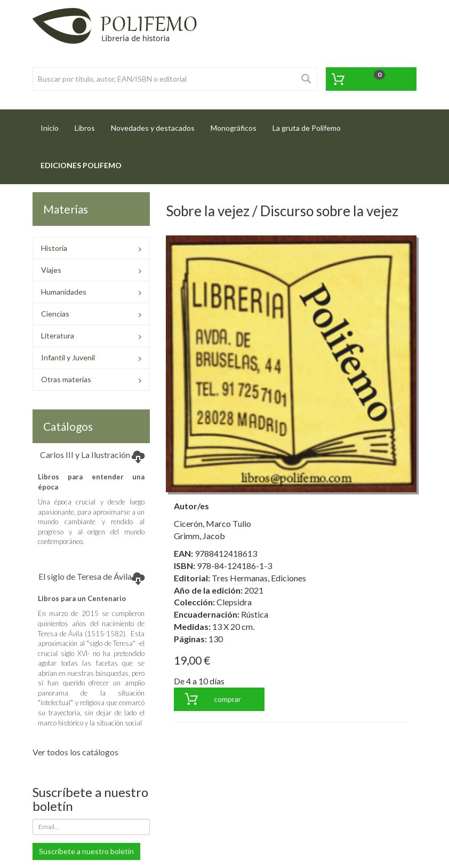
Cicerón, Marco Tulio (213, 523)
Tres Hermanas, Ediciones (259, 578)
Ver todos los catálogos (75, 752)
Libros (85, 128)
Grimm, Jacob (199, 536)
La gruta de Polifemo (307, 128)
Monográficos (234, 128)
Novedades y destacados (153, 128)
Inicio (54, 125)
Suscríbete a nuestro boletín (86, 851)
